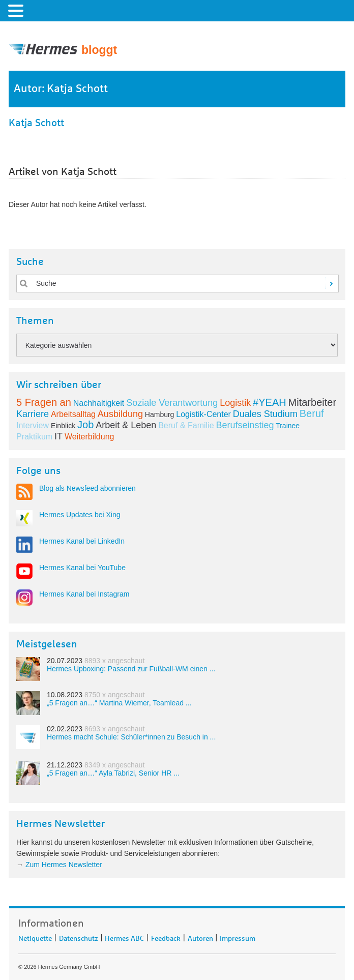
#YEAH (270, 402)
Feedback (166, 937)
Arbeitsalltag (73, 414)
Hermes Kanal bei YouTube (82, 568)
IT (58, 436)
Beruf (312, 413)
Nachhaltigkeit (99, 403)
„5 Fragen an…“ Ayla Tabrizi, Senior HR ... (113, 773)
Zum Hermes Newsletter (64, 865)
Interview (33, 425)
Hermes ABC (124, 937)
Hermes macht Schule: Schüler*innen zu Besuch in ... (131, 737)
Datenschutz (79, 937)
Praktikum (34, 437)
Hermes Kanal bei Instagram (84, 594)
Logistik (235, 403)
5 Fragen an (44, 402)
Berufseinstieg (245, 425)
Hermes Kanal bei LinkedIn (82, 541)
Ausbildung (120, 414)
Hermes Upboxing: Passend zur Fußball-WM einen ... (131, 669)
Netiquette (35, 937)
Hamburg (160, 414)
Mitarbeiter (312, 402)
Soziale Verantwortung (172, 403)
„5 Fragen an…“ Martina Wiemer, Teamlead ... (119, 703)
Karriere (33, 414)
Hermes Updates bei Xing (80, 515)
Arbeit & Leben (126, 425)
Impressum (238, 937)
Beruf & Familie (186, 425)
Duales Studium (265, 414)
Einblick (63, 426)
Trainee (288, 426)
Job (85, 425)
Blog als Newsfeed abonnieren (87, 488)
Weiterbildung (90, 437)
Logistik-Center (203, 414)
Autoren (200, 937)
